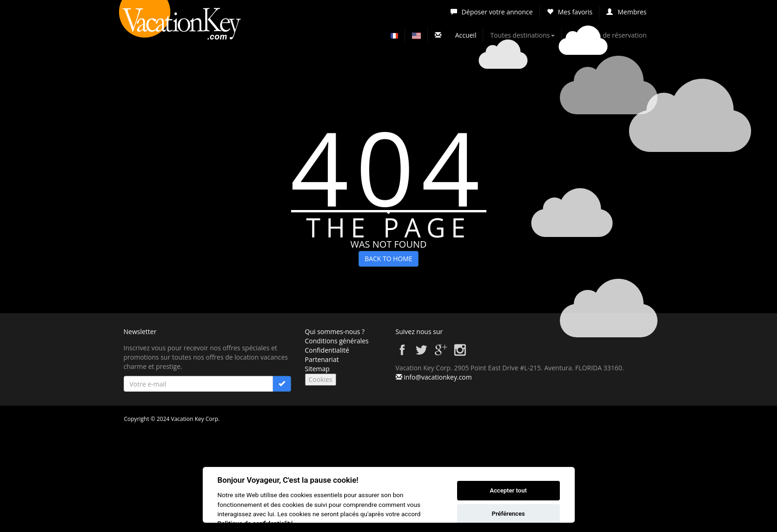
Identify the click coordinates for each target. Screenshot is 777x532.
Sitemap (317, 369)
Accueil (466, 35)
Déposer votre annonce (492, 12)
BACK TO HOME (388, 259)
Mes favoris (570, 12)
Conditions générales (337, 341)
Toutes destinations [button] (522, 35)
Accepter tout (508, 490)
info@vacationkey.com (438, 377)
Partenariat (322, 359)
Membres (626, 12)
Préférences (508, 514)
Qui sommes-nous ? (335, 332)
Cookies (321, 379)
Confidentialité (327, 350)
